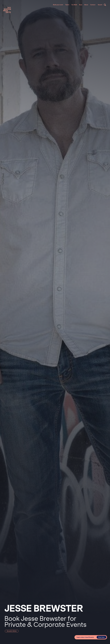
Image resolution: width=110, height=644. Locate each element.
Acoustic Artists (12, 631)
